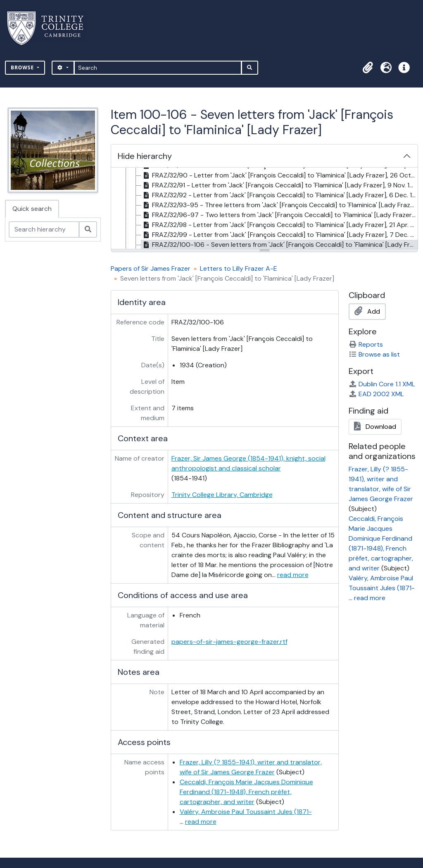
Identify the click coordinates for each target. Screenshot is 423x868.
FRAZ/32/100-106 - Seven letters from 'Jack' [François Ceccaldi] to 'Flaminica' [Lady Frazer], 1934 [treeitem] (279, 245)
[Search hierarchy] (44, 229)
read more (293, 575)
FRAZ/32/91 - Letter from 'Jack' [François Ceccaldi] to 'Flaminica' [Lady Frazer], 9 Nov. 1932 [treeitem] (279, 185)
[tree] (264, 209)
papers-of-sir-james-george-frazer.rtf (229, 642)
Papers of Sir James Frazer (151, 268)
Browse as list (374, 354)
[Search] (158, 68)
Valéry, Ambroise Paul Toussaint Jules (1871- (246, 812)
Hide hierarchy (145, 156)
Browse (23, 67)
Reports (366, 344)
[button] (368, 68)
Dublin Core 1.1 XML (382, 384)
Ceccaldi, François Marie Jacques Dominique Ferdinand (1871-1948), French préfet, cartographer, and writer (246, 792)
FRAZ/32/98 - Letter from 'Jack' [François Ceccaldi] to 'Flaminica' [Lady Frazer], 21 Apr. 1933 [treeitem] (279, 225)
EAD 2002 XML (376, 394)
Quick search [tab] (32, 209)
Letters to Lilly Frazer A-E (239, 268)
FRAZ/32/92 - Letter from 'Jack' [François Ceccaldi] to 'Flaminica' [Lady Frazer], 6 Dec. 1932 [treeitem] (279, 195)
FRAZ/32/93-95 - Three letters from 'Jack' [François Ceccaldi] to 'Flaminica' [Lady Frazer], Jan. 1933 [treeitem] (279, 205)
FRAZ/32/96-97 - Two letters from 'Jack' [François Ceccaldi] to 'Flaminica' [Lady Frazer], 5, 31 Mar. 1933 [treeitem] (279, 215)
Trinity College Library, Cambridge (222, 495)
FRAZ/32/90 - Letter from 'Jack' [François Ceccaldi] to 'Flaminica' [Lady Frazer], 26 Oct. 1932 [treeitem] (279, 175)
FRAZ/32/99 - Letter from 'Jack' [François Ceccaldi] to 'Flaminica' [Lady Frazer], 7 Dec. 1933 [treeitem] (279, 235)
